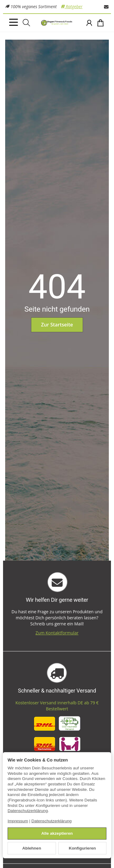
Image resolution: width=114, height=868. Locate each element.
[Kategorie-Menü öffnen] (14, 22)
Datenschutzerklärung (28, 811)
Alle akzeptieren (57, 833)
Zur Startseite (57, 325)
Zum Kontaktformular (57, 633)
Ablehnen (32, 848)
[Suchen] (26, 23)
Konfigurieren (82, 848)
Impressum (18, 821)
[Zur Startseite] (57, 23)
